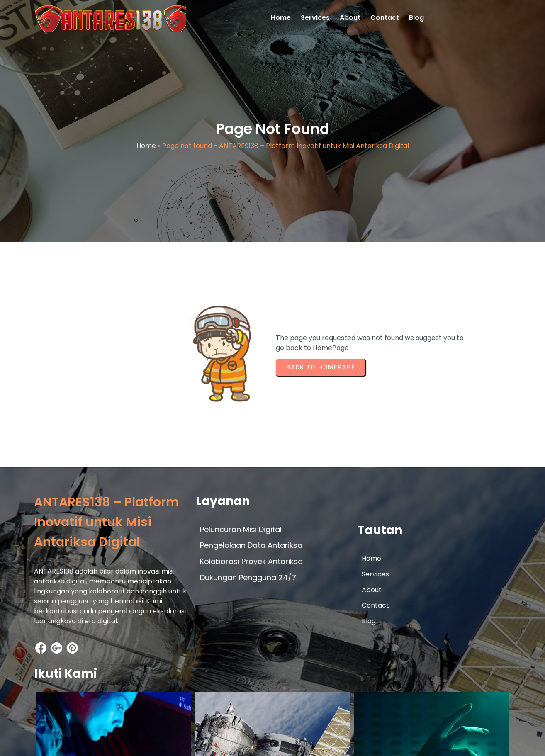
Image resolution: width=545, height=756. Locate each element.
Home (146, 147)
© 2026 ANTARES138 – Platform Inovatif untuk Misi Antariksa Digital (141, 742)
